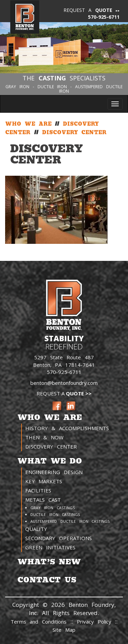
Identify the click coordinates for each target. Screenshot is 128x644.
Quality (36, 529)
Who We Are (50, 417)
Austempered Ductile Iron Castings (70, 521)
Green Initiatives (50, 547)
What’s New (49, 562)
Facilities (38, 490)
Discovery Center (51, 446)
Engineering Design (54, 472)
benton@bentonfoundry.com (64, 383)
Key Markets (44, 481)
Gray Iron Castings (53, 508)
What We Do (50, 461)
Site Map (64, 630)
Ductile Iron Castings (55, 514)
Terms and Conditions (39, 622)
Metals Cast (43, 500)
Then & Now (44, 437)
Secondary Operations (59, 538)
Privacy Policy (96, 622)
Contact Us (47, 580)
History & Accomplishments (67, 428)
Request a (88, 10)
